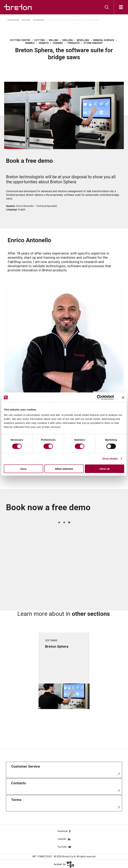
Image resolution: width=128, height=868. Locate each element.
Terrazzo (73, 43)
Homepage (13, 20)
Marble (30, 43)
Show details (110, 459)
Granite (44, 43)
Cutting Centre (20, 40)
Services (26, 20)
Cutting (39, 40)
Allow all (105, 469)
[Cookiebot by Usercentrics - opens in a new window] (102, 397)
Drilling (68, 40)
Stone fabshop (93, 43)
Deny (23, 469)
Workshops (39, 20)
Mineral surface (104, 40)
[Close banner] (123, 397)
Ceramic (58, 43)
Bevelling (83, 40)
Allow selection (64, 469)
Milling (54, 40)
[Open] (121, 7)
